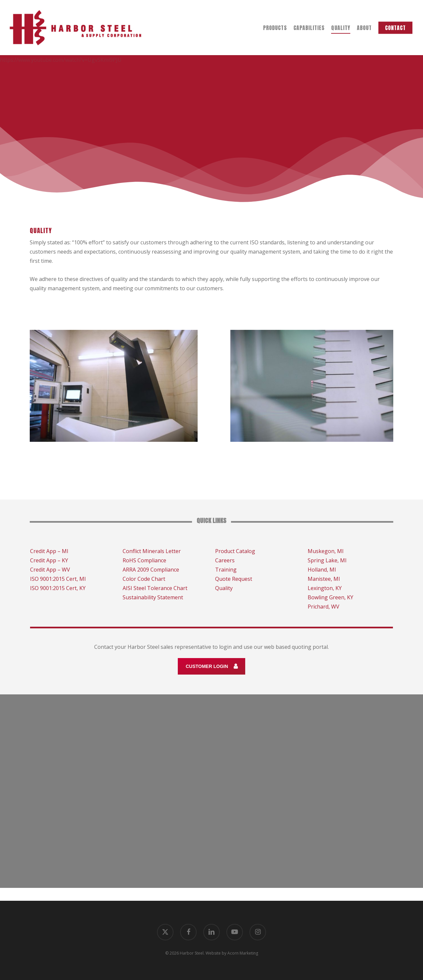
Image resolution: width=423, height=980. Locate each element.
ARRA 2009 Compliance (151, 570)
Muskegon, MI (326, 551)
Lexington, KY (325, 588)
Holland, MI (322, 570)
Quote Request (234, 579)
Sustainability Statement (153, 597)
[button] (211, 666)
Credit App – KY (49, 560)
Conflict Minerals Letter (152, 551)
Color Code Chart (144, 579)
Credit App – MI (49, 551)
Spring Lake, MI (327, 560)
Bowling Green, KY (330, 597)
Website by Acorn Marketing (232, 953)
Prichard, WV (324, 607)
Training (226, 570)
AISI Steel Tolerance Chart (155, 588)
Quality (224, 588)
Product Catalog (235, 551)
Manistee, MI (324, 579)
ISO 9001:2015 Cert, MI (58, 579)
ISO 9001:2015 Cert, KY (58, 588)
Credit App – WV (50, 570)
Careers (225, 560)
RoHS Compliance (144, 560)
